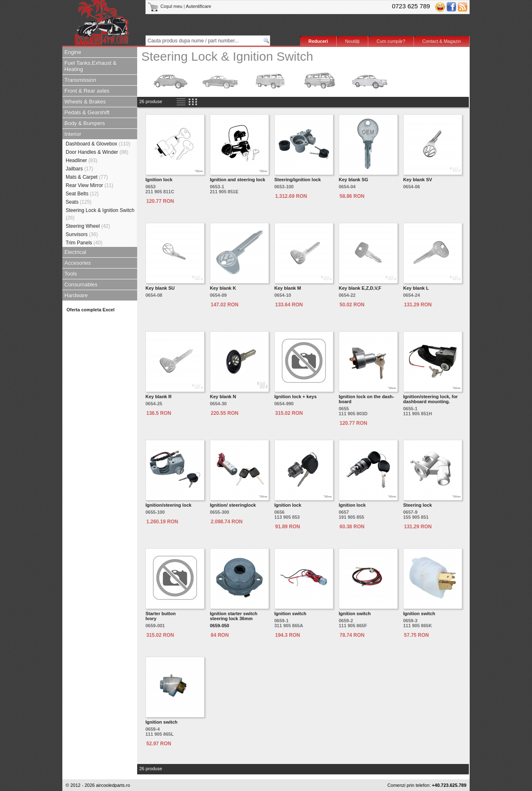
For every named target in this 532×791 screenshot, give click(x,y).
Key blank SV (418, 180)
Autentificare (198, 6)
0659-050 (220, 626)
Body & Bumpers (85, 123)
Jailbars (79, 169)
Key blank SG (353, 180)
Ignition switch (290, 614)
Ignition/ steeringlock (233, 505)
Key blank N (223, 397)
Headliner (81, 160)
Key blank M (288, 288)
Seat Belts (82, 194)
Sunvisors (82, 234)
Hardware (76, 295)
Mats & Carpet (87, 177)
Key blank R (159, 397)
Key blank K (223, 288)
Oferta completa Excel (91, 310)
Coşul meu (166, 6)
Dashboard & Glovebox (98, 144)
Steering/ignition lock (298, 180)
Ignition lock (159, 180)
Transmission (80, 80)
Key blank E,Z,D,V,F (360, 288)
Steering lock (417, 505)
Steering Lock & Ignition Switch (100, 214)
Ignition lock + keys (296, 397)
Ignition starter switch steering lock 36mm (234, 616)
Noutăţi (352, 41)
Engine (73, 52)
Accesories (78, 263)
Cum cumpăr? (391, 41)
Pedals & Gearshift (87, 112)
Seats (79, 202)
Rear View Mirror (89, 185)
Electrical (75, 252)
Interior (73, 134)
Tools (71, 274)
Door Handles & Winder (97, 152)
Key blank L (416, 288)
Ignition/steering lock (169, 505)
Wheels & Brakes (85, 102)
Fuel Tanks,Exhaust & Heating (91, 66)
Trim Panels (84, 243)
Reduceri (318, 41)
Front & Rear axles (87, 91)
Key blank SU (160, 288)
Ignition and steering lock (238, 180)
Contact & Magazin (442, 41)
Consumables (81, 285)
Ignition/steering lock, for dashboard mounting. (430, 399)
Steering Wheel (88, 226)
